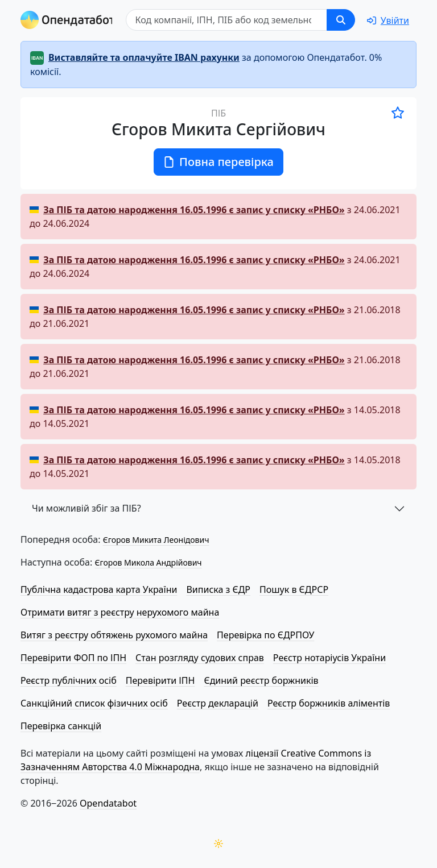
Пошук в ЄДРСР (294, 589)
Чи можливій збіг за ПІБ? (86, 508)
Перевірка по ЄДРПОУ (265, 635)
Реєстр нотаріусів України (329, 658)
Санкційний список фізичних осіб (94, 703)
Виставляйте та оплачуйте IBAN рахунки (144, 57)
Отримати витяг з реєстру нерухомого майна (120, 612)
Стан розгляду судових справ (200, 658)
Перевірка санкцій (61, 726)
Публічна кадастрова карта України (99, 589)
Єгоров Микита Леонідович (156, 540)
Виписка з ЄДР (218, 589)
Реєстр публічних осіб (69, 680)
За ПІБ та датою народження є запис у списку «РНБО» (194, 210)
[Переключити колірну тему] (218, 844)
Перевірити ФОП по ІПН (73, 658)
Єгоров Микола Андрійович (148, 562)
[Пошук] (226, 20)
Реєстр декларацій (218, 703)
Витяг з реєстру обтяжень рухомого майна (114, 635)
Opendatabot (108, 803)
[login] (388, 20)
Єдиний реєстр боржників (261, 680)
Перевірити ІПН (160, 680)
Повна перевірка (218, 162)
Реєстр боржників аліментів (329, 703)
